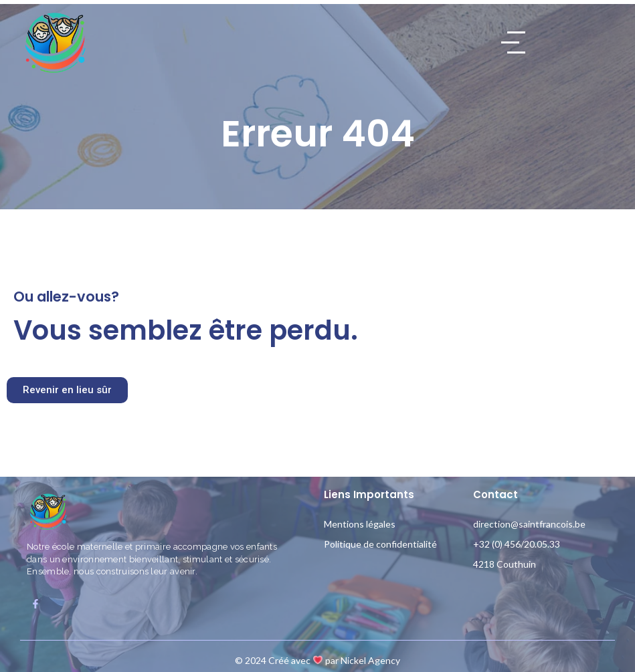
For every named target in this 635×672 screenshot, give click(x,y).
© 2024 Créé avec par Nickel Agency (317, 660)
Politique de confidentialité (380, 544)
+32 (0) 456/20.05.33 (517, 544)
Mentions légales (360, 524)
